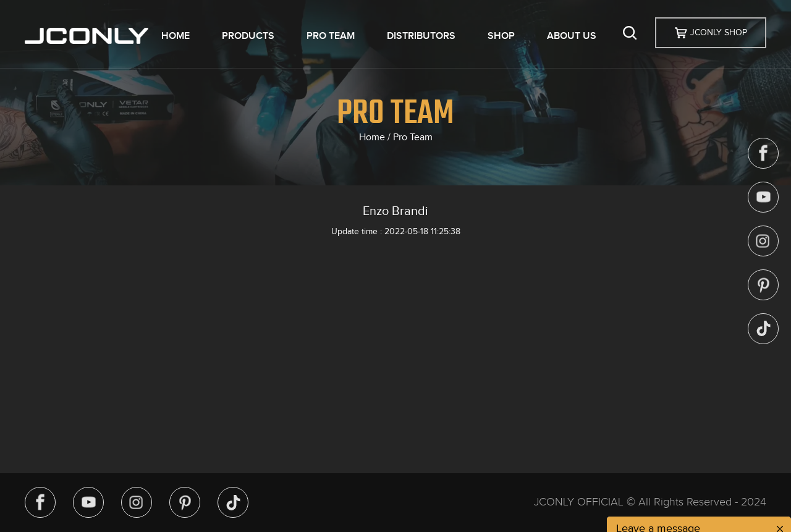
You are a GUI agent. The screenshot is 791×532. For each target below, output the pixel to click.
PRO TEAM (331, 36)
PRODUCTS (248, 36)
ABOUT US (572, 36)
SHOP (501, 36)
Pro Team (413, 137)
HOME (176, 36)
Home (372, 137)
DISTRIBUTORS (421, 36)
